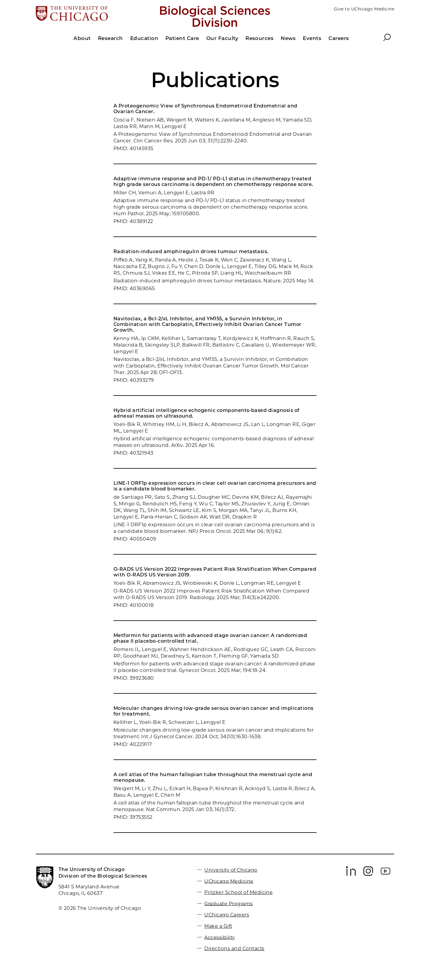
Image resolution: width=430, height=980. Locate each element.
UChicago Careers (227, 915)
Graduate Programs (228, 903)
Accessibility (219, 937)
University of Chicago (231, 870)
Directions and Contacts (234, 949)
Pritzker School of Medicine (238, 892)
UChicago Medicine (229, 881)
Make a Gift (218, 926)
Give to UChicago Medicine (364, 9)
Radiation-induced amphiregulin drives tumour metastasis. (191, 251)
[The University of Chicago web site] (95, 14)
